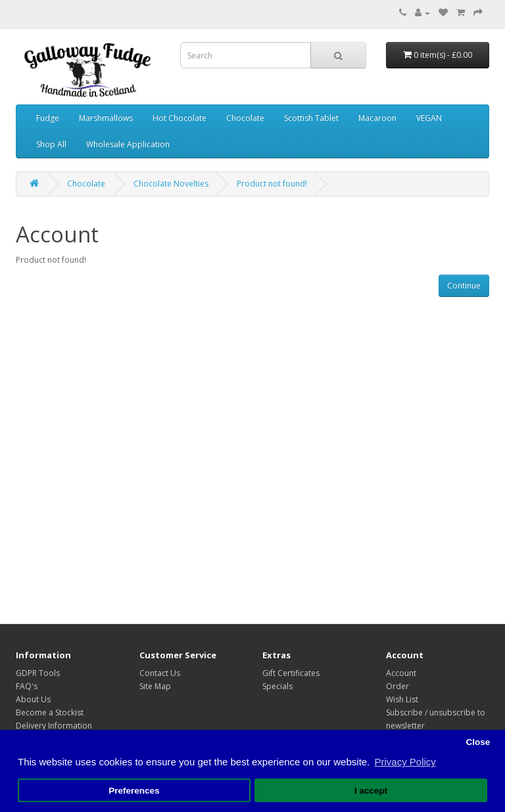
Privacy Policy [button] (405, 762)
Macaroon (377, 118)
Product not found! (272, 184)
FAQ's (27, 686)
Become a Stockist (50, 712)
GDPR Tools (38, 673)
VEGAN (429, 118)
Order (397, 686)
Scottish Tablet (311, 118)
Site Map (155, 686)
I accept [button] (371, 791)
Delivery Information (54, 726)
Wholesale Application (128, 144)
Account (401, 673)
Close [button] (478, 742)
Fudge (48, 118)
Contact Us (160, 673)
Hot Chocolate (180, 118)
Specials (277, 686)
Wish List (402, 699)
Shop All (51, 144)
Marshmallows (106, 118)
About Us (33, 699)
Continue (464, 285)
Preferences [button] (134, 791)
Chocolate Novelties (171, 184)
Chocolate (245, 118)
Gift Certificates (291, 673)
